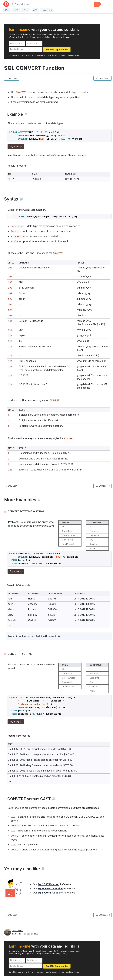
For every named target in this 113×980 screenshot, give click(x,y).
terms (52, 55)
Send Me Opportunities (57, 49)
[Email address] (26, 49)
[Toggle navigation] (106, 3)
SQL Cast (12, 78)
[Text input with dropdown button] (53, 4)
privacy (58, 55)
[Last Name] (34, 44)
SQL (7, 10)
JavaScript (47, 10)
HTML (26, 10)
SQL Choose (103, 78)
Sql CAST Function (48, 884)
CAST (14, 817)
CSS (35, 10)
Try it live (16, 147)
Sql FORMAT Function (50, 888)
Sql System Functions (50, 893)
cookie (69, 55)
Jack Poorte (17, 931)
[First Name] (17, 44)
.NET (16, 10)
